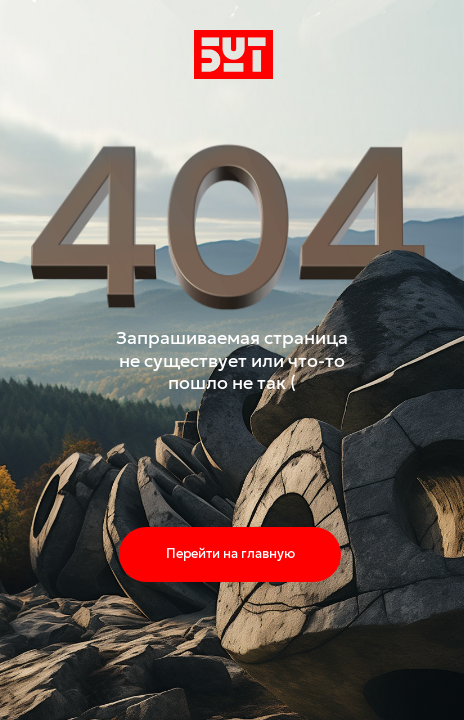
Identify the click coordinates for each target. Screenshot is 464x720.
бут (206, 54)
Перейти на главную (230, 553)
